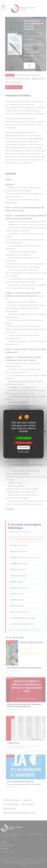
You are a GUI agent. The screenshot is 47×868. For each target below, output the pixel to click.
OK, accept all (23, 438)
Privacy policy (24, 452)
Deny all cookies (24, 443)
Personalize (24, 448)
